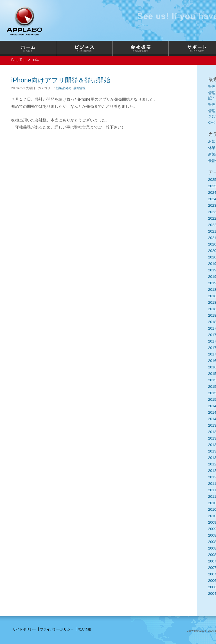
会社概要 (141, 48)
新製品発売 (64, 88)
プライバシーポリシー (57, 629)
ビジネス (84, 48)
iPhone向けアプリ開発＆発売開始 (61, 80)
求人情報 (84, 629)
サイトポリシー (24, 629)
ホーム (28, 48)
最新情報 (79, 88)
